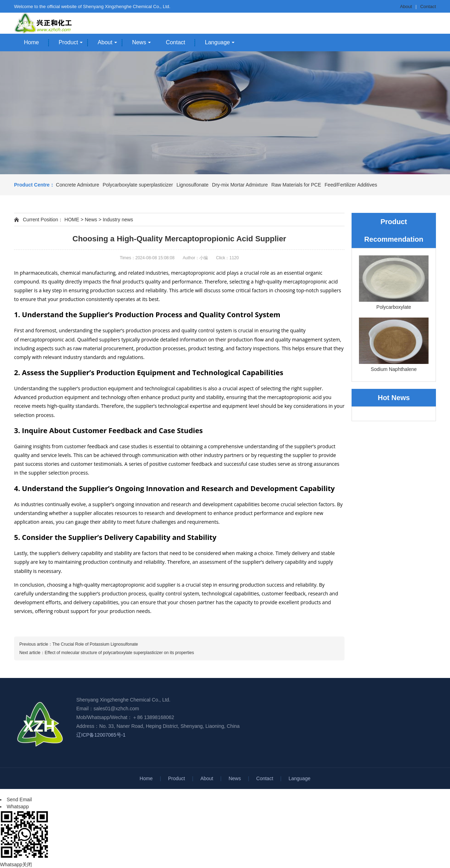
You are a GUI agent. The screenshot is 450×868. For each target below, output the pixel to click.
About (406, 6)
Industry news (118, 220)
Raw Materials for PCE (296, 185)
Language (217, 42)
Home (31, 42)
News (139, 42)
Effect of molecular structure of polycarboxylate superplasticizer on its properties (119, 653)
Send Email (19, 800)
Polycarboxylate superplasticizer (138, 185)
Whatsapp (18, 807)
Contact (428, 6)
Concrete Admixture (78, 185)
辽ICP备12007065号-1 (101, 735)
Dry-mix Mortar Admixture (240, 185)
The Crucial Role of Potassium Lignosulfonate (95, 644)
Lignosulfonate (192, 185)
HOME (72, 220)
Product (68, 42)
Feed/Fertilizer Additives (351, 185)
